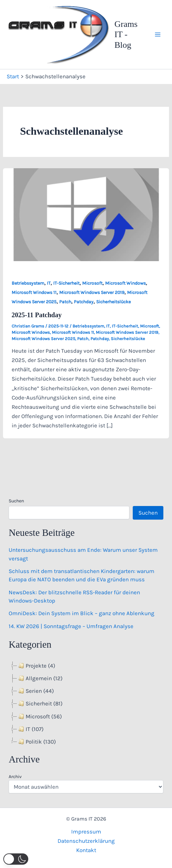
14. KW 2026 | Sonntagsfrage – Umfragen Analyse (71, 626)
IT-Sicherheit (66, 283)
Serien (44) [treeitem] (35, 691)
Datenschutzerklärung (86, 841)
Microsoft (92, 283)
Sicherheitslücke (113, 302)
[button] (16, 859)
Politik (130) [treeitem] (36, 742)
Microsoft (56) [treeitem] (39, 716)
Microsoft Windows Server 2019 (92, 292)
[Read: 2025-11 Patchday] (86, 214)
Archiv (15, 777)
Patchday (84, 302)
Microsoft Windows (125, 283)
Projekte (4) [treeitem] (36, 666)
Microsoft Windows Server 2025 (43, 339)
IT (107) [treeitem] (30, 729)
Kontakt (86, 850)
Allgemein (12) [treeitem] (40, 678)
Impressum (86, 832)
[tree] (86, 704)
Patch (65, 302)
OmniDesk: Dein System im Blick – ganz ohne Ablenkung (82, 613)
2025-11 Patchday (37, 315)
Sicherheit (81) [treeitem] (40, 703)
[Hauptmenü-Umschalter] (158, 35)
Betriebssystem (28, 283)
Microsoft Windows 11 (34, 292)
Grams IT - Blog (126, 34)
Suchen (16, 501)
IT (49, 283)
